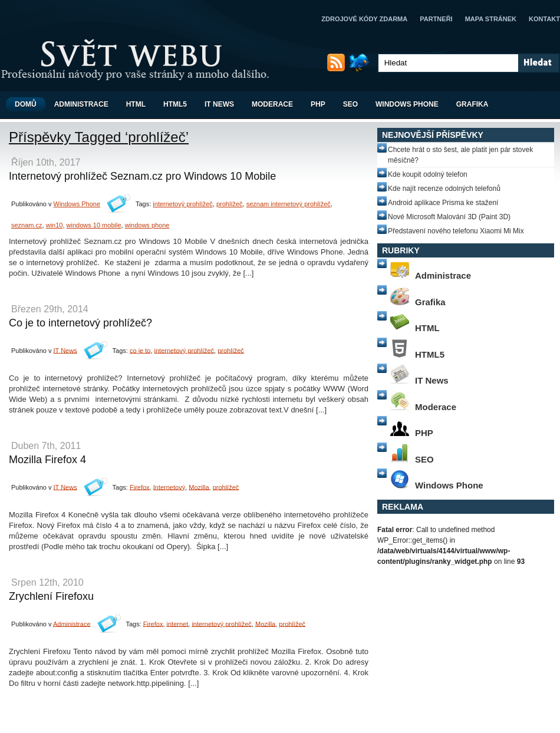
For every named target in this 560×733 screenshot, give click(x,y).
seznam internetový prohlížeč (289, 204)
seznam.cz (27, 225)
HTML (136, 104)
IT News (219, 104)
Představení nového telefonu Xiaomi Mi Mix (456, 231)
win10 (55, 225)
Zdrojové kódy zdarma (364, 19)
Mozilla (199, 487)
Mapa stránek (491, 19)
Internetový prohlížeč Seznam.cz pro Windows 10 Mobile (142, 176)
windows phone (147, 225)
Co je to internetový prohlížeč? (80, 323)
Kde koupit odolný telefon (428, 174)
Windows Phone (407, 104)
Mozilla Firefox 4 (47, 460)
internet (178, 623)
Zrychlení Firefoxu (51, 596)
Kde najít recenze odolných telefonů (444, 189)
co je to (140, 350)
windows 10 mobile (94, 225)
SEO (350, 104)
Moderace (272, 104)
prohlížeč (230, 204)
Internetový (169, 487)
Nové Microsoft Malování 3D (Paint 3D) (449, 217)
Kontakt (544, 19)
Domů (26, 104)
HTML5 (175, 104)
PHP (318, 104)
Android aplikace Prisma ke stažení (443, 203)
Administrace (81, 104)
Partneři (436, 19)
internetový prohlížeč (183, 204)
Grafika (472, 104)
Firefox (140, 487)
